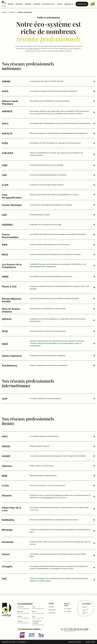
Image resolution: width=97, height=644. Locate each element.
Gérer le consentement (6, 609)
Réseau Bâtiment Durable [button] (12, 300)
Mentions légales (90, 642)
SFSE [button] (5, 331)
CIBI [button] (4, 175)
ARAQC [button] (6, 446)
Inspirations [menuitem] (19, 4)
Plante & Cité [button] (9, 287)
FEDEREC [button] (8, 225)
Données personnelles (75, 642)
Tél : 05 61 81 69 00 (40, 623)
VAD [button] (4, 579)
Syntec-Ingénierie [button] (12, 356)
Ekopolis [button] (7, 496)
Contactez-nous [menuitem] (82, 4)
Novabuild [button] (8, 542)
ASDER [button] (6, 456)
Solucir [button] (6, 554)
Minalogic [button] (7, 530)
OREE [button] (5, 277)
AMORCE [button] (7, 111)
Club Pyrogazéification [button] (12, 196)
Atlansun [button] (7, 466)
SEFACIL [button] (7, 319)
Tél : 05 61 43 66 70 (25, 622)
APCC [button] (5, 124)
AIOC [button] (5, 436)
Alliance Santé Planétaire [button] (10, 103)
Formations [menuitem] (37, 4)
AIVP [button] (5, 399)
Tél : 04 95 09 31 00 (25, 612)
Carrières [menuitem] (60, 4)
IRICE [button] (5, 255)
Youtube (68, 612)
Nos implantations (25, 603)
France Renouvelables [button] (10, 236)
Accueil (4, 12)
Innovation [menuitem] (28, 4)
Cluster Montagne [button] (12, 205)
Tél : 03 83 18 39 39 (40, 612)
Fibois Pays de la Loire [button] (12, 509)
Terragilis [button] (7, 567)
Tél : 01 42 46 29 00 (40, 617)
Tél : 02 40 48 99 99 (25, 617)
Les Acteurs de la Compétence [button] (12, 266)
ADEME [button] (6, 82)
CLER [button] (5, 185)
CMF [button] (4, 215)
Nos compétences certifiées (29, 629)
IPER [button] (5, 245)
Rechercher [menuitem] (68, 4)
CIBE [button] (5, 165)
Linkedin (68, 609)
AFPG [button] (5, 91)
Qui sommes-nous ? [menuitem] (49, 4)
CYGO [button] (5, 486)
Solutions (12, 12)
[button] (62, 81)
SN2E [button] (5, 343)
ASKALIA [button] (7, 134)
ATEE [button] (5, 143)
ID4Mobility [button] (8, 520)
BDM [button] (5, 476)
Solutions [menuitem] (11, 4)
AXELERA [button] (8, 153)
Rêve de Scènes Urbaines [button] (11, 310)
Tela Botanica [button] (9, 366)
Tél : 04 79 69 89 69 (25, 608)
